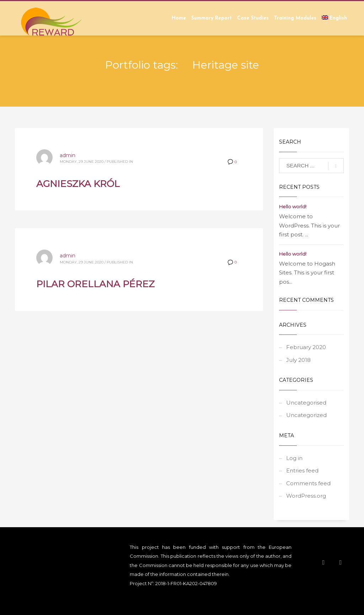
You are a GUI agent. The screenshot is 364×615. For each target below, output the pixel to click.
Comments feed (308, 483)
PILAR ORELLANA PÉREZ (95, 284)
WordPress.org (306, 496)
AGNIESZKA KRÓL (78, 184)
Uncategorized (306, 415)
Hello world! (293, 207)
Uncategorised (306, 403)
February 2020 (306, 347)
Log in (294, 458)
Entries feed (302, 470)
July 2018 (298, 360)
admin (68, 155)
